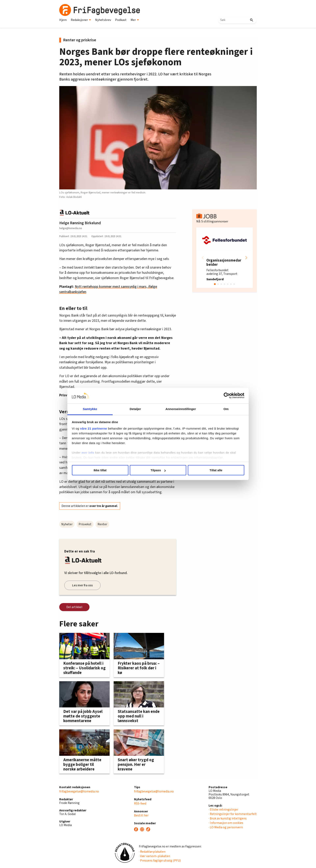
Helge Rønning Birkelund (80, 223)
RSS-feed (140, 804)
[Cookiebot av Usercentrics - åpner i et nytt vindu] (227, 396)
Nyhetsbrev (103, 20)
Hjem (63, 20)
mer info (88, 453)
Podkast (121, 20)
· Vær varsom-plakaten (154, 856)
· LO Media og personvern (226, 827)
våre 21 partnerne (94, 428)
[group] (225, 258)
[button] (246, 258)
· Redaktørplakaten (152, 852)
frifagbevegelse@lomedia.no (79, 791)
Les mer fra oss (82, 585)
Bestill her (141, 815)
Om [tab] (226, 409)
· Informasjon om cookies (226, 823)
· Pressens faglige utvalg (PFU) (160, 861)
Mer (135, 20)
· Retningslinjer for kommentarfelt (233, 814)
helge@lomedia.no (71, 228)
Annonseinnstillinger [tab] (181, 409)
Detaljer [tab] (135, 409)
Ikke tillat (100, 470)
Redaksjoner (81, 20)
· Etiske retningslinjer (223, 810)
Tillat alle (216, 470)
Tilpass (158, 470)
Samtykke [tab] (90, 409)
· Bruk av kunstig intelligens (228, 818)
